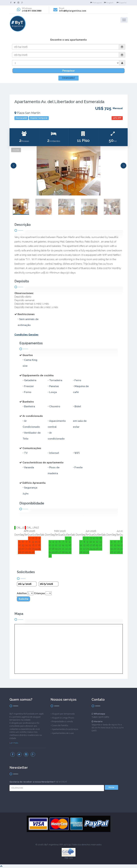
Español (121, 3)
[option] (69, 171)
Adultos (22, 593)
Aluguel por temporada (63, 714)
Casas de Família (60, 725)
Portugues (96, 3)
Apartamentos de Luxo (63, 733)
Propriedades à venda (62, 721)
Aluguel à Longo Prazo (63, 718)
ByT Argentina (51, 845)
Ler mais (14, 743)
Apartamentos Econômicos (65, 729)
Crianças (39, 593)
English (109, 3)
